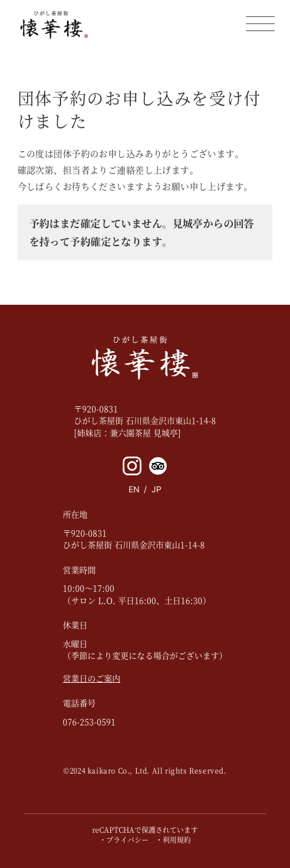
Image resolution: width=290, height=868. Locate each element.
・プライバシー (124, 840)
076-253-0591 (89, 721)
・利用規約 (173, 840)
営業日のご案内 (92, 678)
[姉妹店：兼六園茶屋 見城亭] (127, 433)
